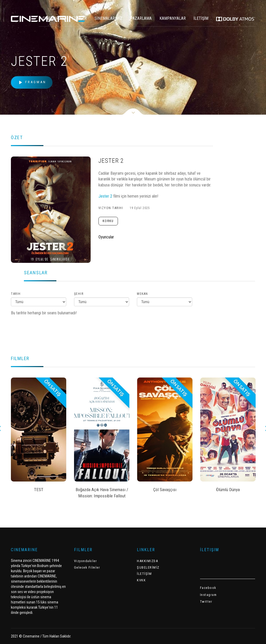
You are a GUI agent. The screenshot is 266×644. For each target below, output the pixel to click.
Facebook (208, 588)
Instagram (208, 595)
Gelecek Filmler (87, 567)
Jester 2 (105, 196)
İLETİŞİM (201, 18)
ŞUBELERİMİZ (148, 567)
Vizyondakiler (86, 561)
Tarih (16, 294)
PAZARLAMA (141, 18)
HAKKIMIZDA (147, 561)
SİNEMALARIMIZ (108, 18)
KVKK (141, 580)
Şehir (79, 294)
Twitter (206, 601)
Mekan (142, 294)
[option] (39, 437)
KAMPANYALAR (173, 18)
